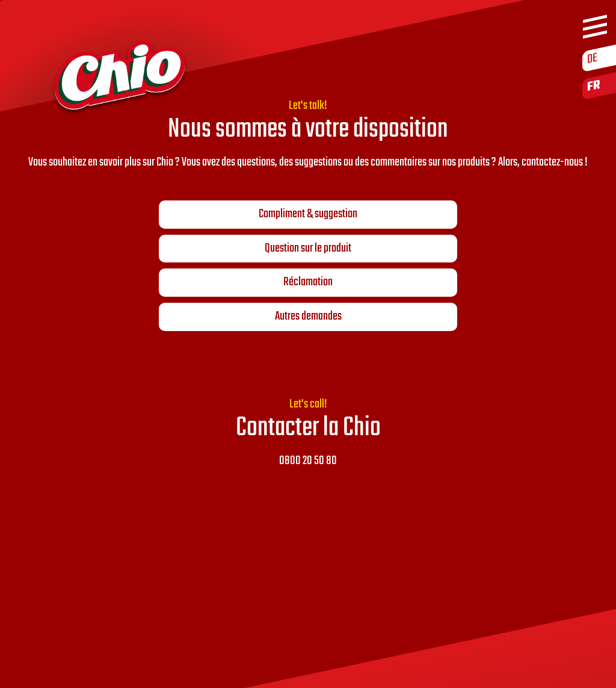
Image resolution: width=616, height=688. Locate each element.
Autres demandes (308, 317)
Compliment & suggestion (308, 214)
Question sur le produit (308, 249)
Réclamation (308, 282)
